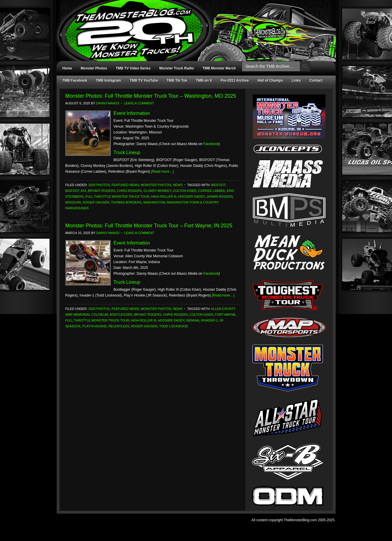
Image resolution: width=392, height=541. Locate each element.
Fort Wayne (225, 315)
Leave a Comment (139, 103)
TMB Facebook (75, 81)
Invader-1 (209, 320)
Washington (154, 202)
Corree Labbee (212, 191)
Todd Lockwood (174, 326)
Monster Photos (94, 68)
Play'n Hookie (95, 326)
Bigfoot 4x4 (76, 191)
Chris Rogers (129, 191)
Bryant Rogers (102, 191)
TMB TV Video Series (133, 68)
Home (67, 68)
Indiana (193, 320)
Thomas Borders (126, 202)
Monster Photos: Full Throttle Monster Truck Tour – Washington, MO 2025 (151, 96)
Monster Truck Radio (177, 68)
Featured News (125, 185)
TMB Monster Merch (219, 68)
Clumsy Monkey (157, 191)
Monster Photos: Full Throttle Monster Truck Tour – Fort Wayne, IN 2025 (149, 226)
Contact (316, 81)
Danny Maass (108, 103)
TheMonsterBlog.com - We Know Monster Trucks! (193, 25)
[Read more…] (162, 172)
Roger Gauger (96, 202)
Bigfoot (218, 185)
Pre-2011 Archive (235, 81)
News (178, 185)
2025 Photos (99, 185)
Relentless (119, 326)
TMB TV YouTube (144, 81)
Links (296, 81)
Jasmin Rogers (220, 197)
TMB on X (204, 81)
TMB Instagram (109, 81)
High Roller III (164, 197)
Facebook (211, 144)
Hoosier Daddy (191, 197)
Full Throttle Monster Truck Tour (117, 197)
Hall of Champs (270, 81)
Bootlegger (121, 315)
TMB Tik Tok (177, 81)
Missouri (73, 202)
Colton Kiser (185, 191)
